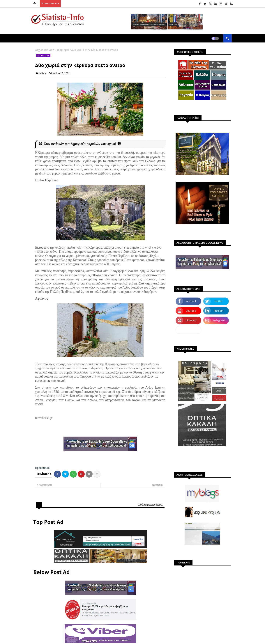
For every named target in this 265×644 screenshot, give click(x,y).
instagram (219, 320)
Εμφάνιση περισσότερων (150, 505)
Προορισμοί (62, 50)
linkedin (219, 311)
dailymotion (188, 330)
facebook (191, 301)
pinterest (191, 320)
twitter (219, 301)
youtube (191, 311)
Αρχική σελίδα (44, 50)
